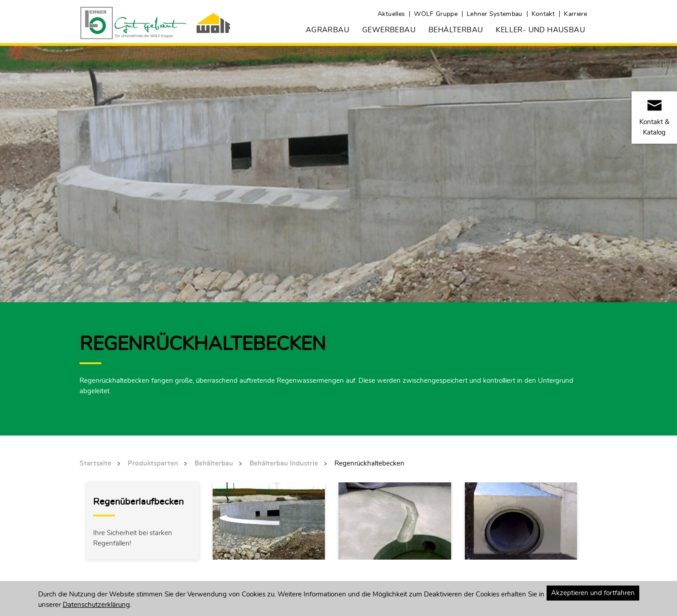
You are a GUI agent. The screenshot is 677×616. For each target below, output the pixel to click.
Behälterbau (456, 30)
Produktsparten (153, 463)
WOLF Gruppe (436, 14)
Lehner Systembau (495, 14)
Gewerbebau (389, 30)
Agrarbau (328, 30)
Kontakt (543, 14)
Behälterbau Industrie (284, 463)
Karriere (575, 14)
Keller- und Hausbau (540, 30)
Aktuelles (391, 14)
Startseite (95, 463)
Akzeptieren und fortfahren (593, 593)
